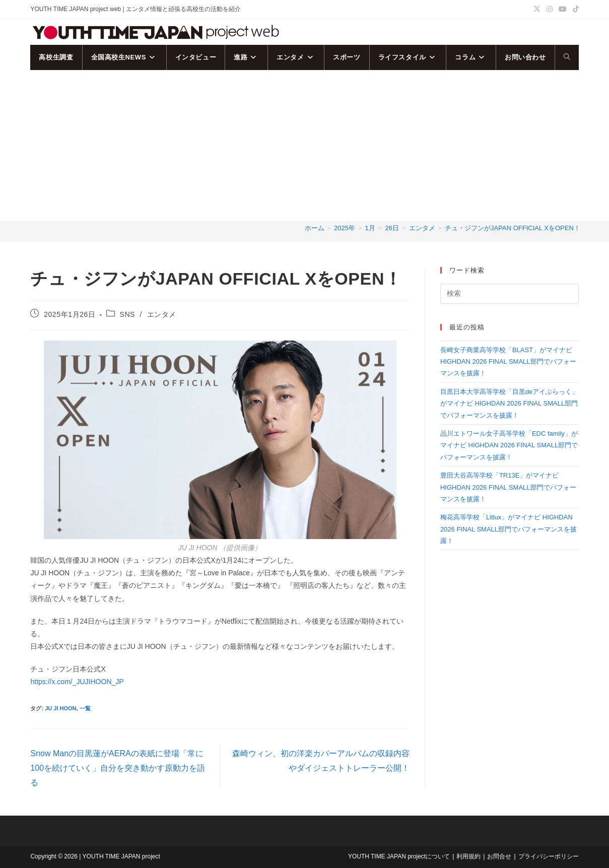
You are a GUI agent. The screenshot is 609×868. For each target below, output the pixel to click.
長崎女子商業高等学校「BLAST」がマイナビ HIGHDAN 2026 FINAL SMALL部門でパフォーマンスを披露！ (508, 362)
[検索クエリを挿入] (510, 294)
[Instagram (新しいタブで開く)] (550, 10)
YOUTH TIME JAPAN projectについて (399, 856)
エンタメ (162, 314)
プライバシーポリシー (549, 856)
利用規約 (468, 856)
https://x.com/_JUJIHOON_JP (77, 682)
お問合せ (499, 856)
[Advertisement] (305, 146)
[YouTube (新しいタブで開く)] (563, 10)
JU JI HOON (60, 708)
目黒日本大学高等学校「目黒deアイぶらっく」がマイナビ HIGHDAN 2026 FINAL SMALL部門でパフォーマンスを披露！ (509, 404)
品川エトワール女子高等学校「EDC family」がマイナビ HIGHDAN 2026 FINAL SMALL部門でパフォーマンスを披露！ (509, 445)
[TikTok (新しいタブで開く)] (574, 10)
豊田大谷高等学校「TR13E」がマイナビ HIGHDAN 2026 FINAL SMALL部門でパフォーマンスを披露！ (508, 487)
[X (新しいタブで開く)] (537, 10)
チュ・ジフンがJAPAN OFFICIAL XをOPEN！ (513, 228)
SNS (127, 314)
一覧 (85, 708)
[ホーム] (315, 228)
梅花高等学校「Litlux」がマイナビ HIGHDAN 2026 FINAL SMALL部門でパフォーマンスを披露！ (509, 529)
